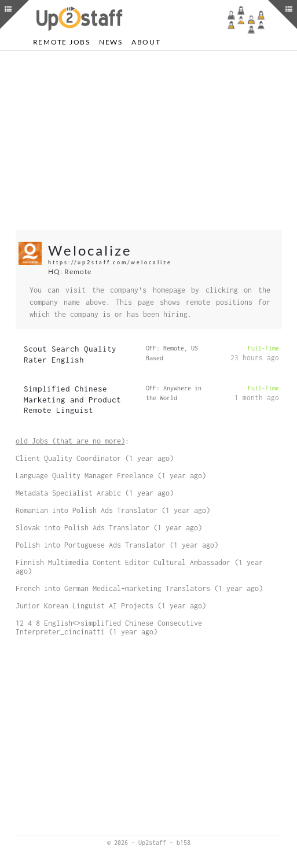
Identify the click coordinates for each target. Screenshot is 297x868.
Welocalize (90, 250)
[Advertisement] (149, 141)
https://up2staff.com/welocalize (110, 262)
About (146, 42)
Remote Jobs (62, 42)
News (111, 42)
